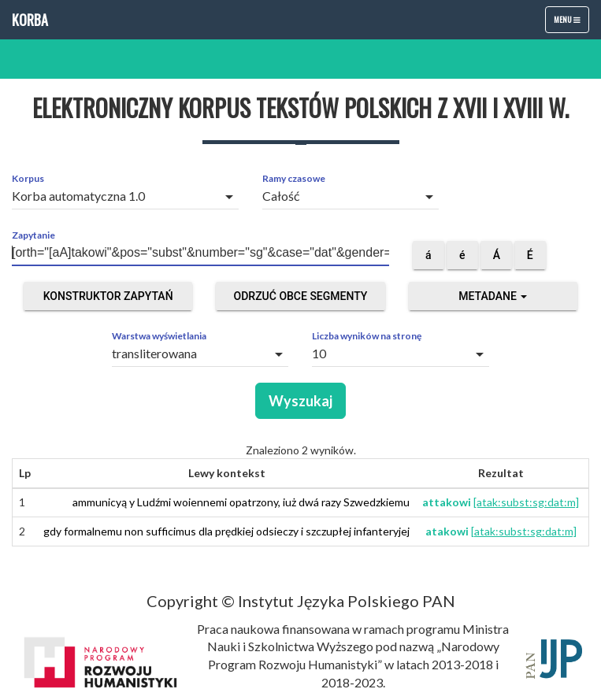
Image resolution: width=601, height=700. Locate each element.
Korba (30, 20)
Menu (571, 23)
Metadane (493, 296)
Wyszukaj (300, 401)
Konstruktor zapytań (108, 296)
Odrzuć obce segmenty (301, 296)
